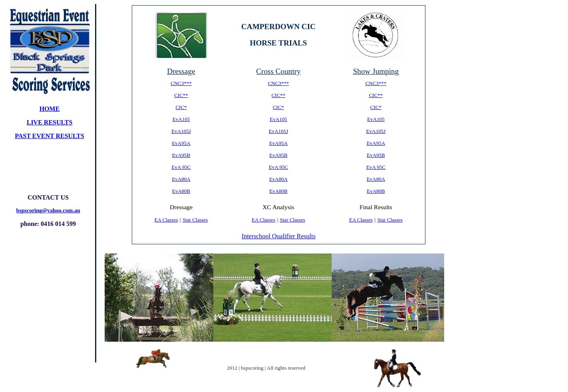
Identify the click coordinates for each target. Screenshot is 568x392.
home (50, 109)
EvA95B (181, 155)
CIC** (181, 95)
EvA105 (181, 119)
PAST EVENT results (50, 136)
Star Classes (195, 220)
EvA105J (181, 131)
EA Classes (166, 220)
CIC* (181, 107)
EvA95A (181, 143)
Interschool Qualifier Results (279, 236)
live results (50, 122)
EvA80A (181, 179)
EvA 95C (181, 167)
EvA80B (181, 191)
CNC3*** (181, 83)
